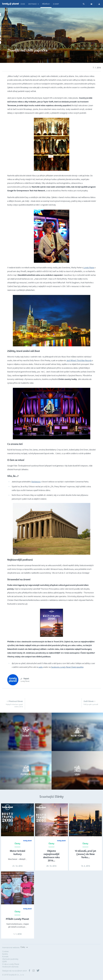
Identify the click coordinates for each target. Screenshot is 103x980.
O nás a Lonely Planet (11, 964)
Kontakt (5, 956)
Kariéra (5, 954)
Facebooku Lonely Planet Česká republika (67, 667)
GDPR (4, 962)
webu (41, 667)
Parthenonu (36, 482)
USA (9, 56)
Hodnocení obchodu (10, 967)
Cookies (5, 951)
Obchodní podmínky (10, 959)
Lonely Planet (89, 268)
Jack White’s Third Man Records (79, 360)
